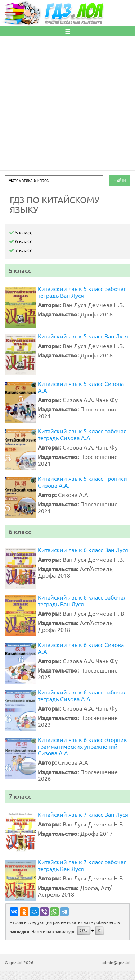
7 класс (21, 250)
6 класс (21, 241)
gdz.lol (16, 962)
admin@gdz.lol (116, 962)
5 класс (21, 232)
